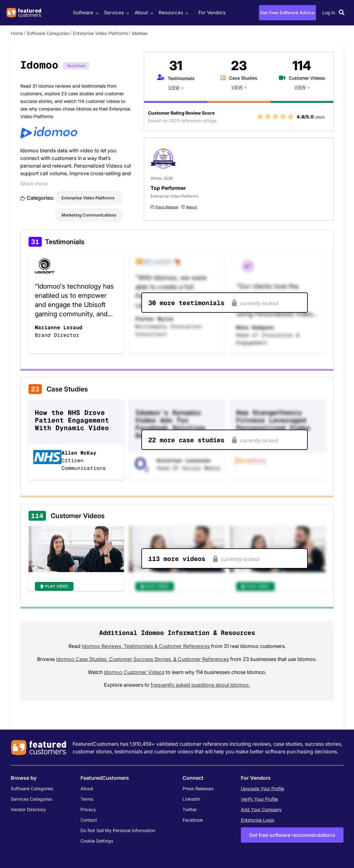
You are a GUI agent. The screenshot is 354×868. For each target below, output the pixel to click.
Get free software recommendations (292, 835)
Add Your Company (261, 809)
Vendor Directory (28, 809)
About (143, 13)
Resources (173, 13)
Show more (34, 184)
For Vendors (212, 13)
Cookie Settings (97, 841)
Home (17, 33)
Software (85, 13)
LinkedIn (191, 799)
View (174, 87)
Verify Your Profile (259, 799)
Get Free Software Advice (287, 13)
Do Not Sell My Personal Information (118, 830)
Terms (87, 799)
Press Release (167, 207)
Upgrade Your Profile (263, 788)
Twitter (190, 809)
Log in (329, 13)
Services (116, 13)
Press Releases (198, 788)
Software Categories (48, 33)
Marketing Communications (89, 215)
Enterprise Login (258, 820)
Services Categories (32, 799)
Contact (89, 820)
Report (192, 207)
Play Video (57, 586)
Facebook (193, 820)
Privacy (88, 809)
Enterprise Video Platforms (100, 33)
